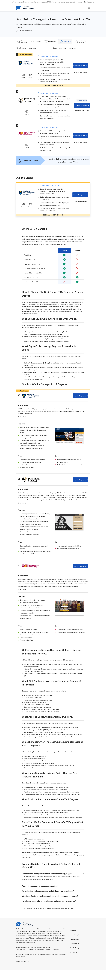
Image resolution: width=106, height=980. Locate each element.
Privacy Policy (74, 954)
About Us (73, 941)
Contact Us (73, 962)
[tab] (80, 65)
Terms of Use (74, 949)
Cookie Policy (74, 958)
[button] (86, 2)
